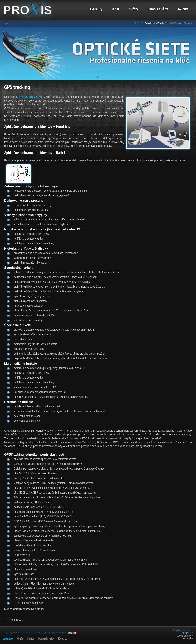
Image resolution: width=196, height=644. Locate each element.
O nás (116, 9)
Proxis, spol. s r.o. (31, 97)
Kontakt (183, 9)
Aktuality (96, 9)
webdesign (61, 633)
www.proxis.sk (20, 633)
